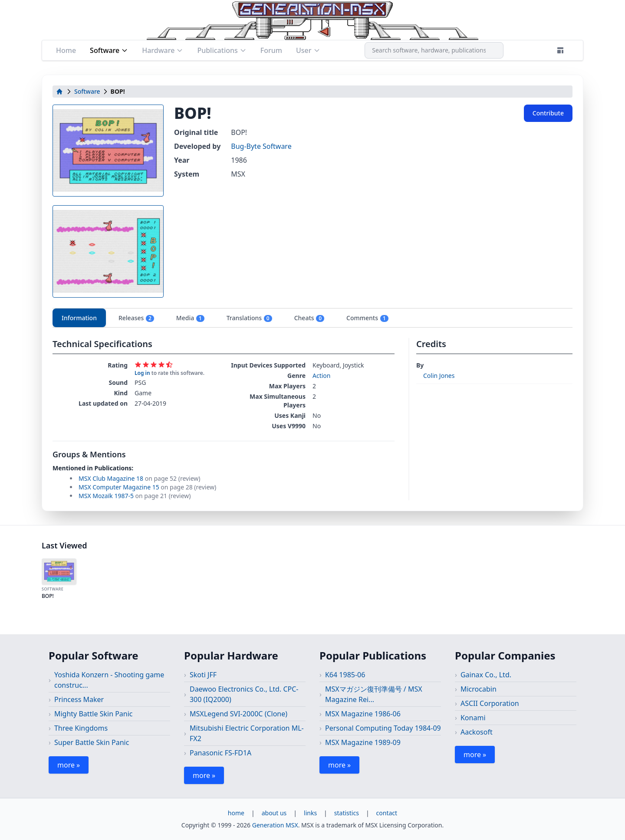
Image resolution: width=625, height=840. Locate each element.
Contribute (548, 113)
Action (321, 376)
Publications (222, 50)
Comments (367, 318)
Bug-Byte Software (261, 146)
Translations (250, 318)
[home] (59, 92)
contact (387, 813)
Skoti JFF (203, 675)
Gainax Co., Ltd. (486, 675)
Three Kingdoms (81, 728)
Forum (271, 50)
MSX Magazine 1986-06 (363, 714)
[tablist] (312, 318)
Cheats (309, 318)
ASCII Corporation (490, 703)
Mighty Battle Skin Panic (94, 714)
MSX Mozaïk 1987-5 (106, 496)
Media (191, 318)
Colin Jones (439, 376)
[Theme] (560, 50)
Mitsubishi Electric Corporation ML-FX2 (247, 733)
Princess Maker (79, 699)
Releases (137, 318)
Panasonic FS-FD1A (220, 753)
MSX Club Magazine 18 (111, 478)
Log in (142, 373)
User (308, 50)
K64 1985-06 (345, 675)
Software (109, 50)
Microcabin (479, 689)
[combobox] (434, 50)
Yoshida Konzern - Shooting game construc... (109, 680)
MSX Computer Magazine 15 (119, 487)
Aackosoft (477, 732)
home (236, 813)
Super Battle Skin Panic (92, 742)
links (310, 813)
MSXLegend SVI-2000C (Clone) (238, 714)
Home (66, 50)
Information (79, 318)
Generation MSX (275, 825)
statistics (347, 813)
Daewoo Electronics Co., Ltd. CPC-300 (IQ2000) (244, 694)
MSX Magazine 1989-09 (363, 742)
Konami (473, 718)
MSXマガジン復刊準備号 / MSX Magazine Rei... (374, 694)
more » (69, 765)
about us (274, 813)
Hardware (163, 50)
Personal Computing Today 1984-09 (383, 728)
